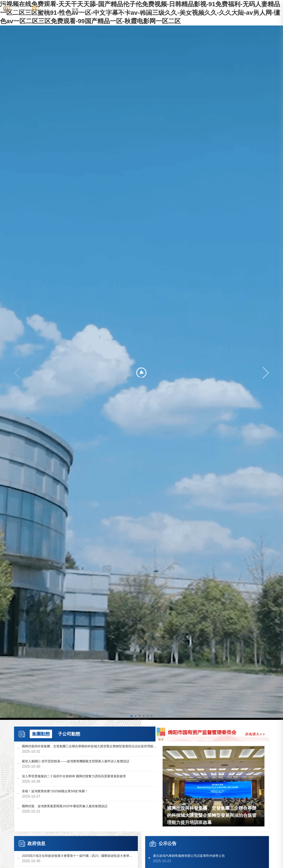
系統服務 (259, 12)
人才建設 (241, 12)
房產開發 (203, 12)
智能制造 (166, 12)
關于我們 (90, 12)
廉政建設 (147, 12)
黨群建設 (128, 12)
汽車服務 (184, 12)
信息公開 (222, 12)
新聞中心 (109, 12)
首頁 (75, 12)
